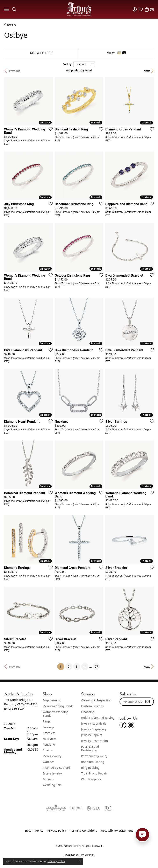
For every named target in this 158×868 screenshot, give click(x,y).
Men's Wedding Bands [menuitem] (58, 706)
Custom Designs (92, 706)
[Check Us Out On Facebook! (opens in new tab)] (123, 725)
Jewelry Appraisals (94, 723)
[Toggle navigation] (6, 9)
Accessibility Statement (117, 831)
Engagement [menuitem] (51, 700)
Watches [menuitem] (48, 762)
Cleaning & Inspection (96, 700)
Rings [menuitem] (46, 721)
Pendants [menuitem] (49, 744)
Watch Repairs (91, 779)
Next (147, 71)
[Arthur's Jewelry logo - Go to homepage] (79, 9)
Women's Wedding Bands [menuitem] (56, 714)
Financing (88, 712)
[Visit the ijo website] (76, 808)
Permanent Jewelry (94, 756)
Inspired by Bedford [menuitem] (56, 768)
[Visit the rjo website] (108, 808)
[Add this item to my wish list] (49, 129)
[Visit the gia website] (93, 808)
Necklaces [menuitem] (49, 739)
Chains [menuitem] (47, 750)
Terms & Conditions (84, 831)
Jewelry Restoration (94, 741)
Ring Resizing (90, 768)
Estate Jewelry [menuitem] (52, 773)
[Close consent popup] (80, 861)
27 (96, 666)
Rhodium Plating (93, 762)
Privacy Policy (57, 831)
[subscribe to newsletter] (148, 702)
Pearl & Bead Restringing (90, 748)
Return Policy (34, 831)
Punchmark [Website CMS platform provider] (87, 855)
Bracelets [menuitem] (49, 733)
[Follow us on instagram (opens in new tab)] (131, 725)
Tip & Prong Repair (94, 773)
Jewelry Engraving (93, 729)
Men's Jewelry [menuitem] (52, 756)
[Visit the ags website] (56, 808)
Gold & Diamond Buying (98, 718)
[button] (14, 9)
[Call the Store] (14, 709)
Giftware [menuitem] (49, 779)
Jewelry (12, 25)
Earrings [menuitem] (48, 727)
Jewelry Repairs (92, 735)
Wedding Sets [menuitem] (52, 785)
